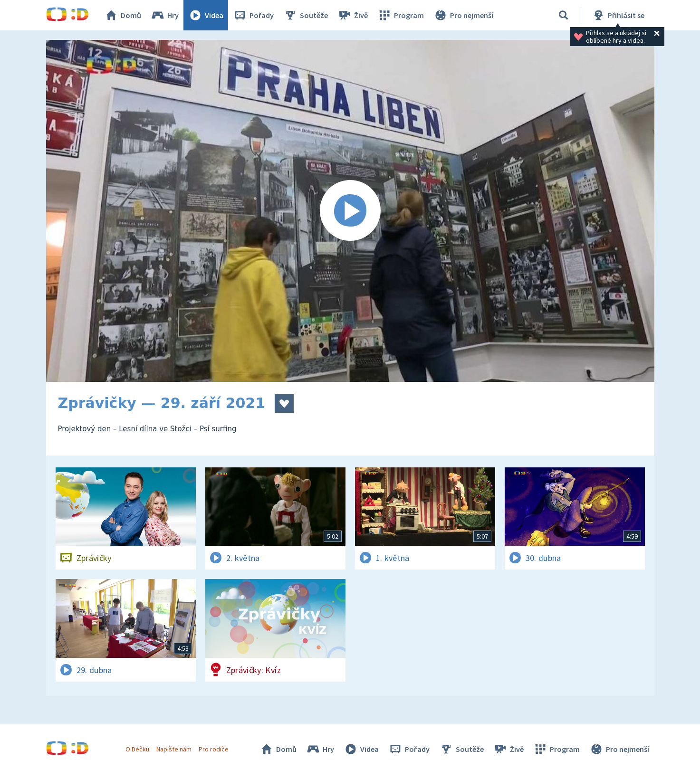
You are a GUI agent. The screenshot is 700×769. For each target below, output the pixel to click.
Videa (206, 15)
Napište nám (174, 749)
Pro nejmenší (463, 15)
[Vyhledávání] (564, 15)
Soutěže (306, 15)
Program (401, 15)
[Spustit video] (350, 211)
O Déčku (137, 749)
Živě (353, 15)
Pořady (253, 15)
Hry (165, 15)
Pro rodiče (214, 749)
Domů (123, 15)
